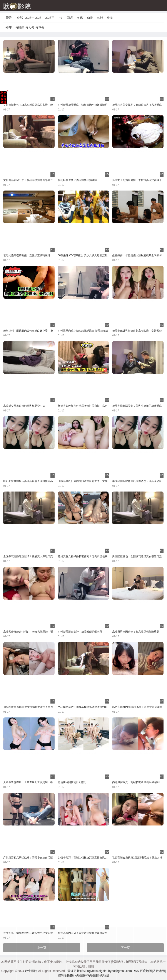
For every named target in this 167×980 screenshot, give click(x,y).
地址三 (50, 18)
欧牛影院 (31, 971)
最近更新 (73, 971)
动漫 (90, 18)
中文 (60, 18)
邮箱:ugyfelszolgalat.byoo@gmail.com (106, 971)
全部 (20, 18)
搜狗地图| (65, 975)
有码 (80, 18)
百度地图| (146, 971)
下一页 (125, 948)
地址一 (30, 18)
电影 (100, 18)
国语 (70, 18)
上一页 (42, 948)
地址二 (40, 18)
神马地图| (90, 975)
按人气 (30, 28)
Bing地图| (77, 975)
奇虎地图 (103, 975)
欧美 (110, 18)
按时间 (20, 28)
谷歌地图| (159, 971)
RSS (136, 971)
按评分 (40, 28)
